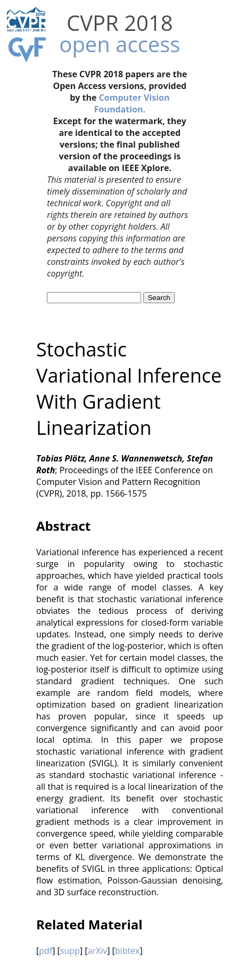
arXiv (97, 951)
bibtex (128, 951)
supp (70, 951)
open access (120, 44)
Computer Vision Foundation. (132, 103)
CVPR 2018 (120, 23)
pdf (46, 951)
